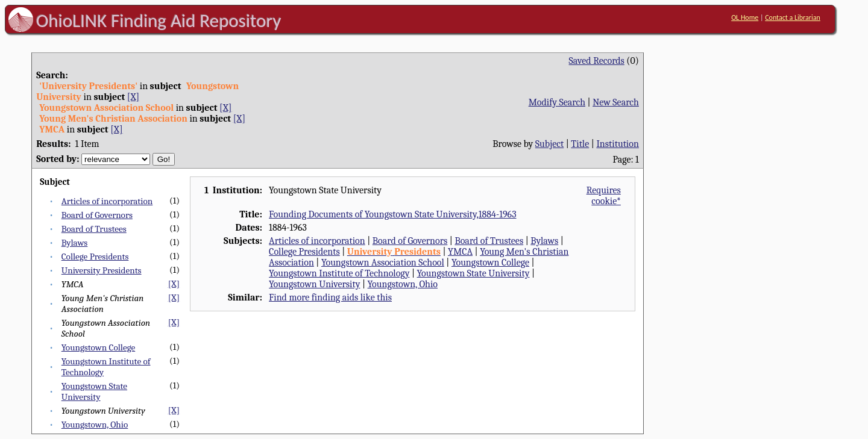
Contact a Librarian (793, 17)
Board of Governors (97, 215)
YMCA (460, 252)
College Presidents (95, 257)
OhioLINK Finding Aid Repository (159, 20)
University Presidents (102, 270)
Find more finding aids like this (330, 297)
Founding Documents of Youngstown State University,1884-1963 (392, 214)
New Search (616, 102)
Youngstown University (314, 284)
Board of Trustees (94, 229)
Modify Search (557, 102)
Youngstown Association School (383, 263)
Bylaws (75, 243)
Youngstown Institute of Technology (339, 273)
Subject (549, 144)
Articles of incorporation (107, 201)
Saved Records (597, 61)
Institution (618, 144)
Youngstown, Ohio (95, 425)
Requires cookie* (604, 196)
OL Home (745, 17)
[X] (133, 97)
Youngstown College (98, 347)
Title (580, 144)
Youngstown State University (94, 391)
